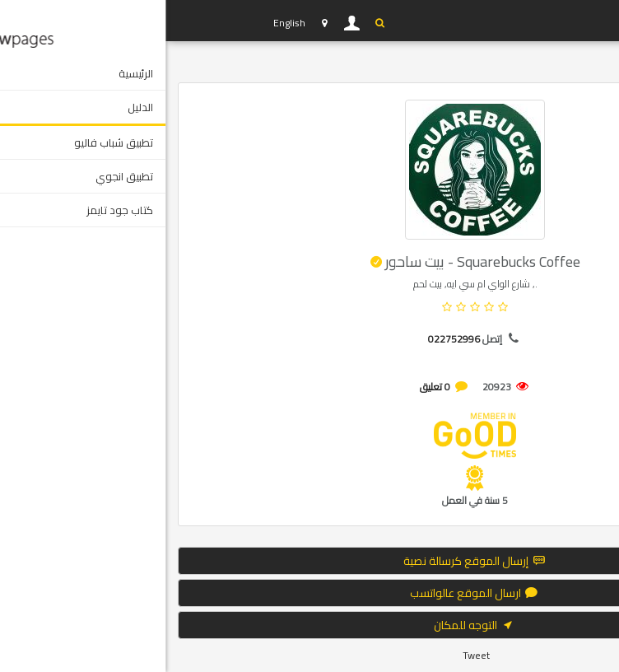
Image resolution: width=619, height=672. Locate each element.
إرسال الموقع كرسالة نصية (310, 561)
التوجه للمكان (309, 625)
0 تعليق (270, 387)
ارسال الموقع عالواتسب (309, 593)
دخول (187, 23)
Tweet (311, 655)
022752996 (289, 339)
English (124, 23)
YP (74, 21)
